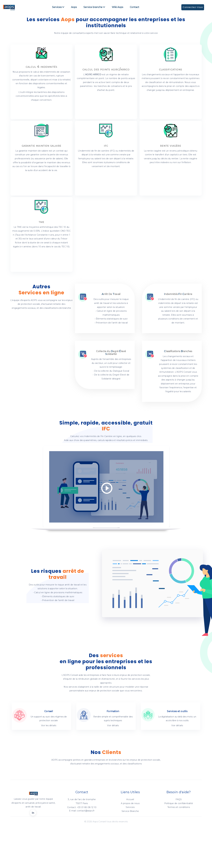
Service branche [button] (94, 8)
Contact (135, 8)
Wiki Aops (118, 8)
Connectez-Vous (192, 8)
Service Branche (130, 829)
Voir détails (113, 744)
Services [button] (58, 8)
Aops (74, 8)
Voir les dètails (49, 744)
